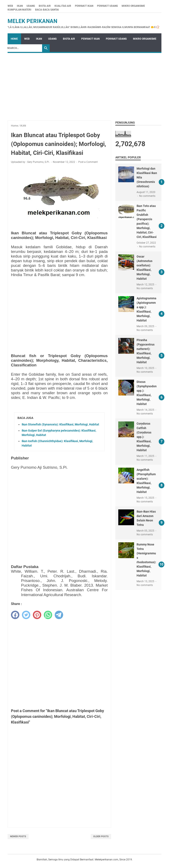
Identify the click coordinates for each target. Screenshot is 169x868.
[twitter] (26, 615)
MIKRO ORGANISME (133, 6)
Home (14, 39)
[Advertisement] (84, 85)
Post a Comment (88, 162)
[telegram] (59, 615)
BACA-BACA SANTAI (47, 10)
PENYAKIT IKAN (84, 6)
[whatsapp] (48, 615)
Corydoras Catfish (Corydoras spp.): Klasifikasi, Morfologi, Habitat (144, 437)
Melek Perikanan (32, 21)
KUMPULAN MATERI (19, 10)
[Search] (24, 48)
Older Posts (101, 836)
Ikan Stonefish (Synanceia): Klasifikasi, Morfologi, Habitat (60, 424)
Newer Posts (18, 836)
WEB (10, 6)
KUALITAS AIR (63, 6)
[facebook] (15, 615)
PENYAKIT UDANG (107, 6)
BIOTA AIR (45, 6)
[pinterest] (37, 615)
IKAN (20, 6)
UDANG (31, 6)
